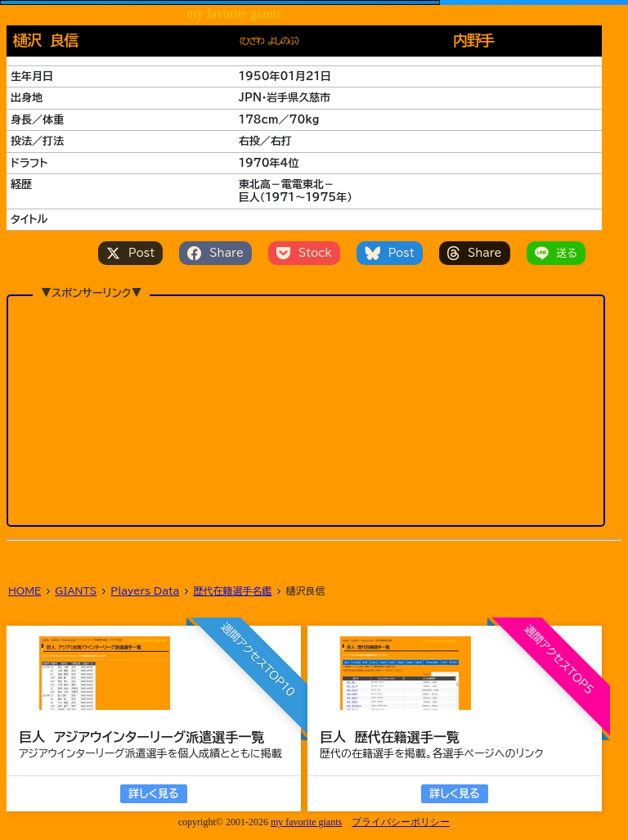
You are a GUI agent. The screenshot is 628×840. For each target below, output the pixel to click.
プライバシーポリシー (401, 822)
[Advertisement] (306, 382)
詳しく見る (153, 794)
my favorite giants (306, 822)
